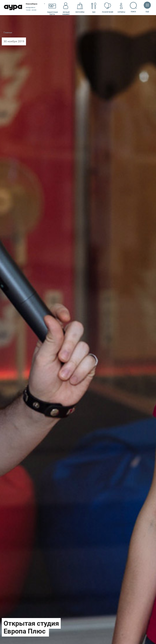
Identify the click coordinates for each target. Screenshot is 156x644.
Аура (13, 8)
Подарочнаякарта (52, 8)
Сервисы (121, 8)
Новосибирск (32, 4)
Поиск (133, 7)
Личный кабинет (66, 8)
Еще (147, 7)
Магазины (80, 8)
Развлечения (108, 8)
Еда (94, 8)
